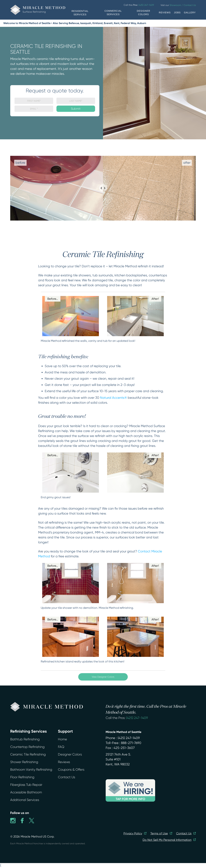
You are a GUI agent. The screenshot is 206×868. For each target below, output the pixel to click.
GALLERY (190, 13)
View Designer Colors (103, 677)
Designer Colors (70, 754)
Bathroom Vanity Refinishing (31, 770)
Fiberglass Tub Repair (26, 785)
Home (62, 739)
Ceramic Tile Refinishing (28, 754)
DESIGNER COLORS (144, 13)
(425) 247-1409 (137, 718)
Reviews (64, 762)
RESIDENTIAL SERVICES (80, 13)
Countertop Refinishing (27, 747)
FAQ (61, 747)
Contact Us (67, 777)
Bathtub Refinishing (25, 739)
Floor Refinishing (22, 777)
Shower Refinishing (24, 762)
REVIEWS (165, 13)
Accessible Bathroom (26, 792)
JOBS (177, 13)
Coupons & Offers (71, 770)
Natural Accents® (113, 398)
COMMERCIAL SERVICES (113, 13)
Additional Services (25, 800)
